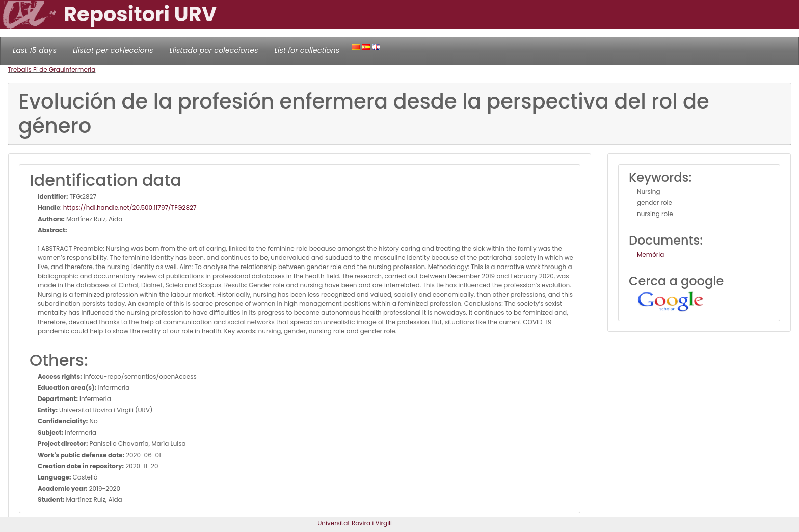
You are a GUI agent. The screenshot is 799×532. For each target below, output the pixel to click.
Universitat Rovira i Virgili (355, 523)
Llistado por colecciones (214, 50)
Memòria (650, 255)
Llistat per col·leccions (113, 50)
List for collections (307, 50)
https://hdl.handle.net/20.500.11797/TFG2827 (130, 208)
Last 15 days (35, 50)
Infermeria (80, 70)
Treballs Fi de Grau (36, 70)
